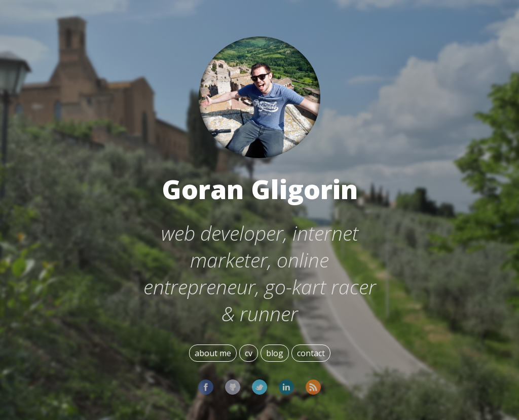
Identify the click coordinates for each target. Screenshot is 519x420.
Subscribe (313, 387)
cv (249, 353)
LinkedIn (286, 387)
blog (275, 353)
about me (213, 353)
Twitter (259, 387)
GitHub (233, 387)
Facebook (206, 387)
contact (311, 353)
